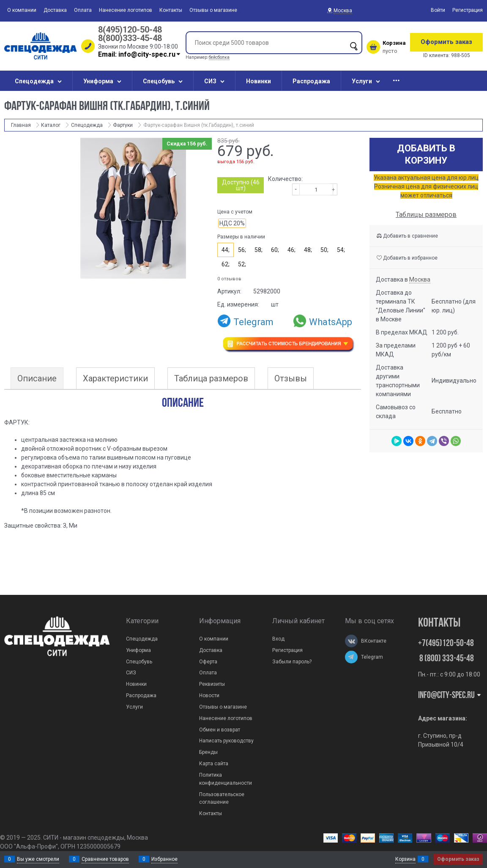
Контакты (171, 10)
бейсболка (219, 57)
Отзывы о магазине (213, 10)
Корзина (405, 859)
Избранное (164, 859)
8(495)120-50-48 (130, 30)
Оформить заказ (446, 42)
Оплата (83, 10)
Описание (37, 378)
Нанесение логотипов (126, 10)
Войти (438, 10)
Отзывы (291, 378)
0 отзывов (229, 279)
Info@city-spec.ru (450, 696)
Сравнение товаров (105, 859)
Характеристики (115, 378)
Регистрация (468, 10)
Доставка (55, 10)
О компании (22, 10)
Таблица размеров (211, 378)
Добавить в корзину (426, 154)
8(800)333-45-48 (130, 38)
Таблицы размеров (426, 215)
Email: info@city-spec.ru (140, 54)
